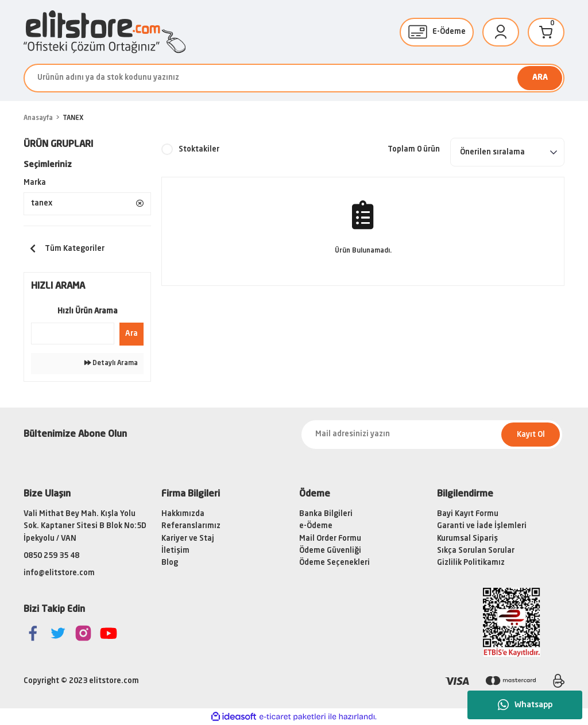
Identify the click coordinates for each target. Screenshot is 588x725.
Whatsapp (525, 705)
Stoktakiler (199, 150)
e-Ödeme (316, 526)
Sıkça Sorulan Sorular (476, 551)
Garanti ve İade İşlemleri (482, 526)
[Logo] (105, 32)
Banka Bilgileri (326, 514)
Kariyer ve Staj (188, 539)
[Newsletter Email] (432, 435)
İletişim (175, 551)
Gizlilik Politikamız (471, 563)
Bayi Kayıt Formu (468, 514)
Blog (170, 563)
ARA (540, 78)
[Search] (294, 78)
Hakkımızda (183, 514)
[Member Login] (501, 32)
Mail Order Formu (330, 539)
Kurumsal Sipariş (467, 539)
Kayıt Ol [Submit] (531, 435)
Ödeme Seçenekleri (334, 563)
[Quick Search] (73, 334)
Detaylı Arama (111, 363)
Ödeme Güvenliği (330, 551)
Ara (131, 334)
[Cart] (546, 32)
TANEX (73, 118)
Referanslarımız (191, 526)
